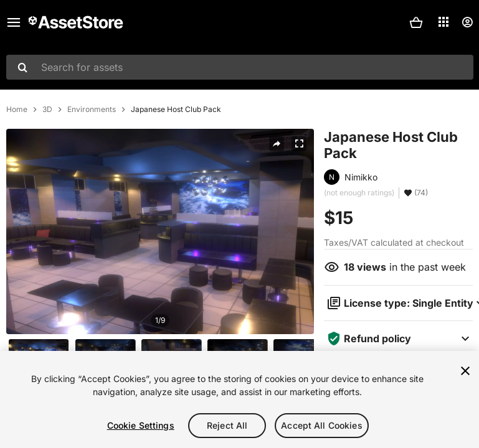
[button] (416, 22)
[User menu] (467, 22)
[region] (239, 399)
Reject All (227, 425)
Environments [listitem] (92, 110)
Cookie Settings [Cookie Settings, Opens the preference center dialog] (141, 425)
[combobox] (240, 67)
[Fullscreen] (299, 144)
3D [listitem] (47, 110)
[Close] (465, 371)
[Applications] (443, 22)
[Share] (277, 144)
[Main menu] (14, 22)
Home (17, 110)
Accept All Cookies (322, 425)
